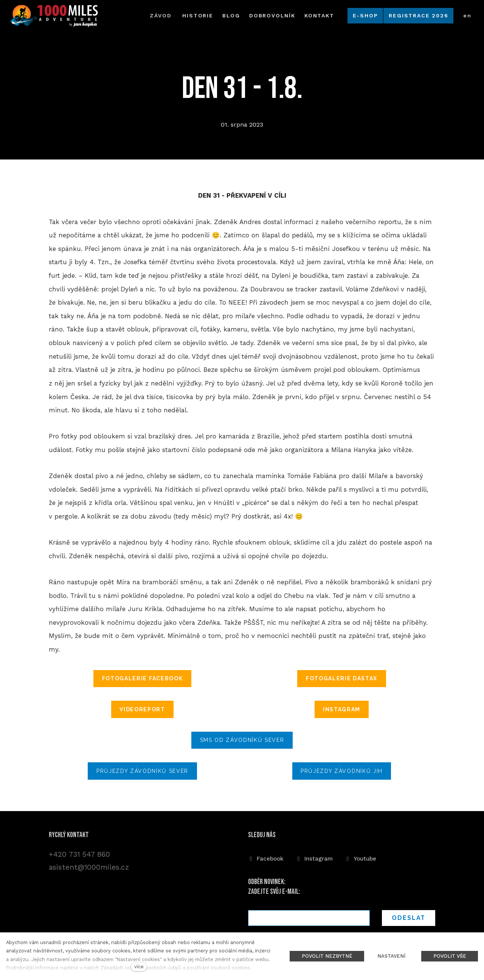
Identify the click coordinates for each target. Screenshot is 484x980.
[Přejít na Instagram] (314, 858)
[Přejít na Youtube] (361, 858)
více (139, 967)
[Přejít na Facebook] (266, 858)
